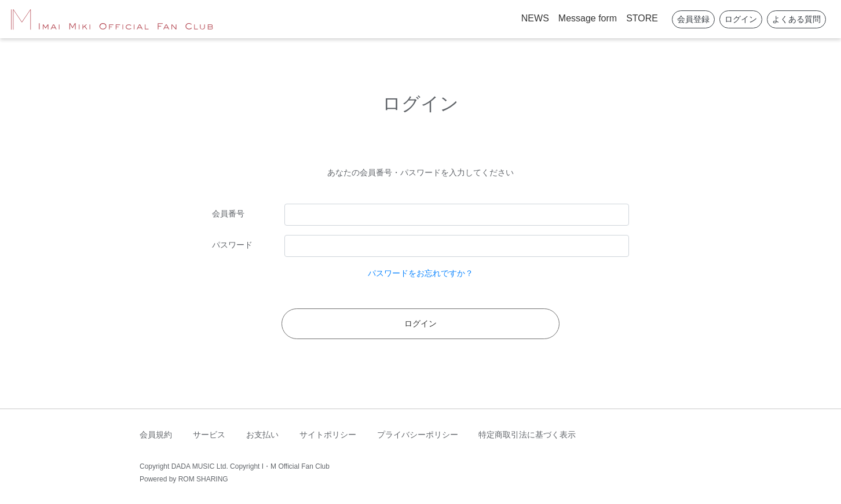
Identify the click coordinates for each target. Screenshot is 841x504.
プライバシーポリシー (418, 435)
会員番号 (228, 214)
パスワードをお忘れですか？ (421, 273)
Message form (588, 18)
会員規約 (156, 435)
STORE (642, 18)
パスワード (232, 245)
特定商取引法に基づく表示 (527, 435)
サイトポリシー (328, 435)
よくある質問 (796, 19)
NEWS (535, 18)
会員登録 (693, 19)
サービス (209, 435)
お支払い (262, 435)
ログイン (741, 19)
